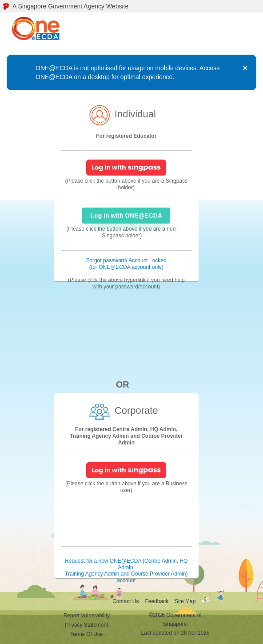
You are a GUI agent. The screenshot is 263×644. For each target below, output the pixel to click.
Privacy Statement (86, 625)
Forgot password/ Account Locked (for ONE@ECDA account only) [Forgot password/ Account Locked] (126, 264)
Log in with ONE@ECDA (126, 216)
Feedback (157, 601)
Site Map (185, 601)
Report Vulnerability (87, 616)
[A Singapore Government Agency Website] (131, 6)
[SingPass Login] (126, 167)
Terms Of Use (86, 634)
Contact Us (126, 601)
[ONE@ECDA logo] (39, 29)
